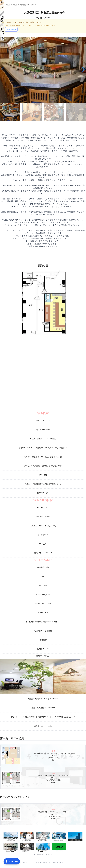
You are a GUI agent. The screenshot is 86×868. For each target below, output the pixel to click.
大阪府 (8, 5)
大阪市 (15, 5)
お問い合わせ (11, 29)
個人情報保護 (39, 855)
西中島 (34, 5)
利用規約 (49, 855)
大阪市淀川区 (24, 5)
